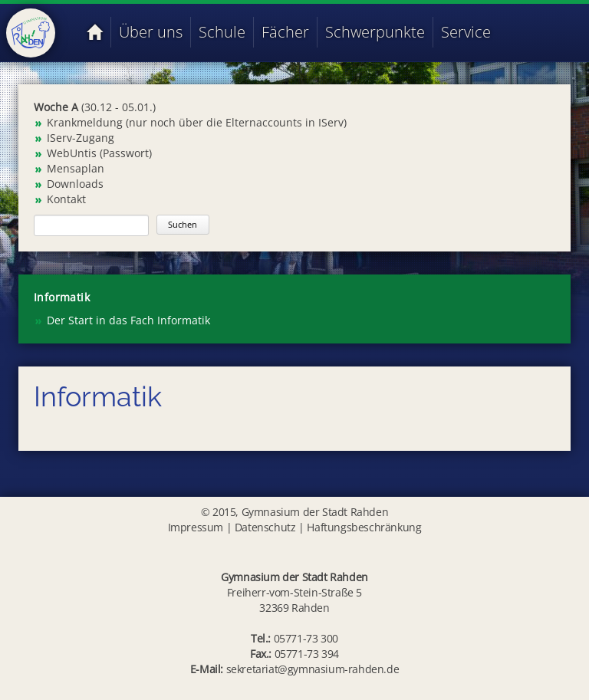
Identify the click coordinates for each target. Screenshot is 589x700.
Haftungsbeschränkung (364, 527)
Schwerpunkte (375, 32)
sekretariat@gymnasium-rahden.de (313, 669)
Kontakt (66, 199)
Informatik (62, 297)
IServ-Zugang (81, 138)
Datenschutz (265, 527)
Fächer (285, 32)
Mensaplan (76, 168)
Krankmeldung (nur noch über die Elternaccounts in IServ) (197, 122)
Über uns (151, 32)
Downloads (75, 184)
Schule (222, 32)
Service (466, 32)
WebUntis (72, 153)
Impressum (196, 527)
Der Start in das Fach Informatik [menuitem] (128, 320)
